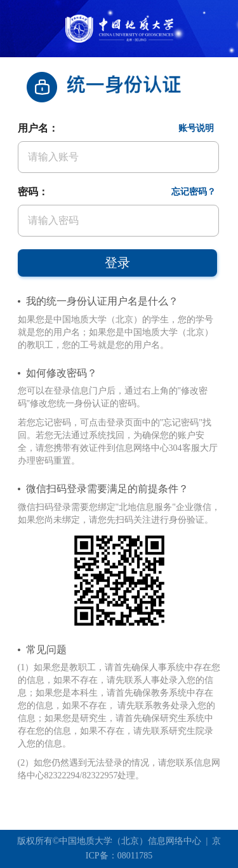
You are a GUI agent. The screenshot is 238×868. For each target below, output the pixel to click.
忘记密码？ (194, 192)
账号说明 (196, 128)
